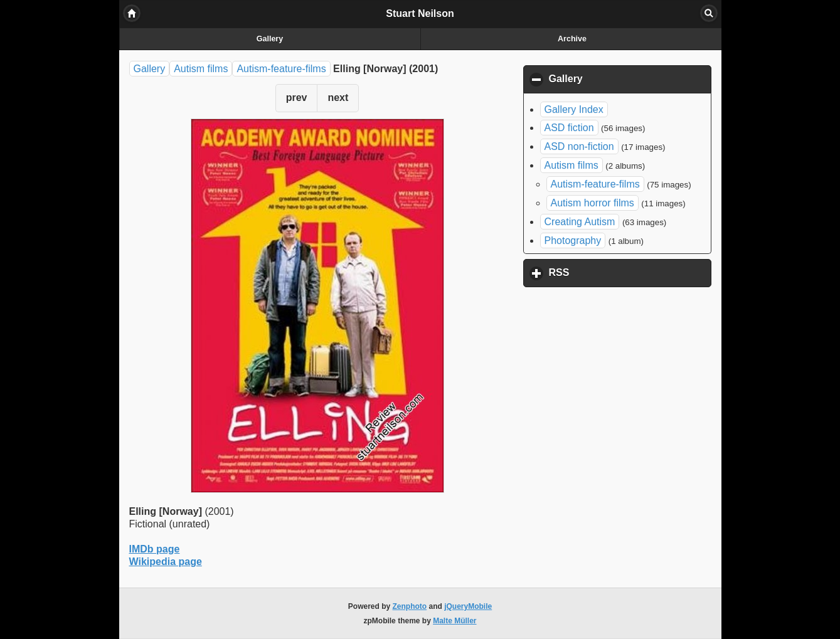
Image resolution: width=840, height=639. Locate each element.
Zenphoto (410, 606)
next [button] (338, 98)
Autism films (201, 69)
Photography (573, 240)
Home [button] (132, 13)
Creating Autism (580, 222)
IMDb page (155, 549)
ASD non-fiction (579, 146)
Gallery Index (574, 109)
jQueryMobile (468, 606)
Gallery (270, 39)
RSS (618, 272)
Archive (572, 39)
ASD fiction (569, 128)
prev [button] (297, 98)
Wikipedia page (166, 562)
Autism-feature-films (281, 69)
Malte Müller (455, 621)
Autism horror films (593, 203)
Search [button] (709, 13)
